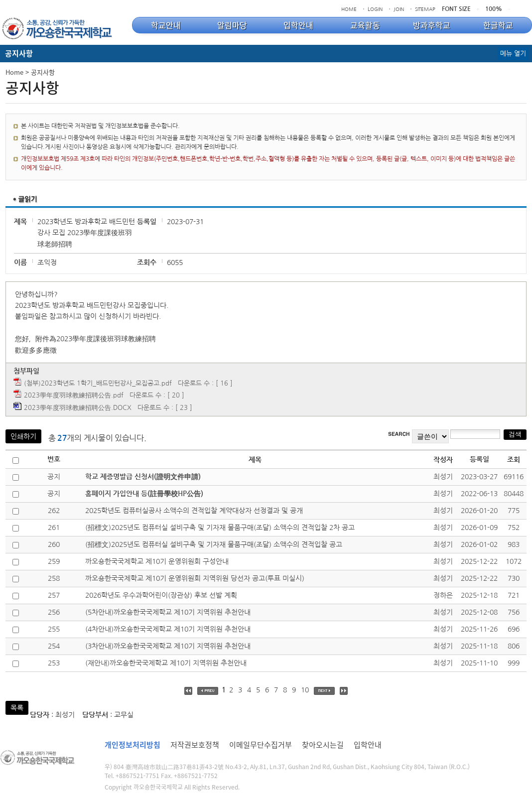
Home (14, 72)
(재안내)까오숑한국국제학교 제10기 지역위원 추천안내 (166, 663)
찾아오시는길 (323, 745)
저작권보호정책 (195, 745)
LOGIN (375, 9)
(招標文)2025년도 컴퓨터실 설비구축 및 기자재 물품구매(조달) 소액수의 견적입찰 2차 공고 (220, 528)
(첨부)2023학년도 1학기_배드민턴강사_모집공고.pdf (98, 383)
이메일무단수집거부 (261, 745)
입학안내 (368, 745)
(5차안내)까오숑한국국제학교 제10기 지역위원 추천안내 (168, 612)
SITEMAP (425, 9)
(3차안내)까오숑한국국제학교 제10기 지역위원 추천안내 (168, 646)
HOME (349, 9)
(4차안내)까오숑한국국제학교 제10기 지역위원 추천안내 (168, 629)
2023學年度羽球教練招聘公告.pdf (74, 395)
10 (305, 690)
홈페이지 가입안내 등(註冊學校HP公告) (144, 494)
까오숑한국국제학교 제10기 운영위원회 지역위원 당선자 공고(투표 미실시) (195, 578)
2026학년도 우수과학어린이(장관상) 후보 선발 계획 (161, 595)
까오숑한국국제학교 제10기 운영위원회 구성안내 (157, 561)
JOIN (399, 9)
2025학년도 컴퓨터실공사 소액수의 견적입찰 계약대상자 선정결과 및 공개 (194, 511)
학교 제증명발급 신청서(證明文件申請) (143, 477)
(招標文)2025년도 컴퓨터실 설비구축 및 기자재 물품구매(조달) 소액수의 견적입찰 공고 (214, 544)
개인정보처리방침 (133, 745)
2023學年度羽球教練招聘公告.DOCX (78, 408)
